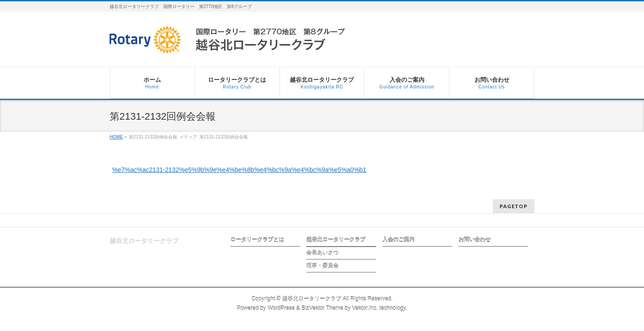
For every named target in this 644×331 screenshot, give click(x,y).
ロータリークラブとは (257, 240)
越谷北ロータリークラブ (336, 240)
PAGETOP (514, 206)
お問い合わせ (475, 240)
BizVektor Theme (322, 308)
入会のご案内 (398, 240)
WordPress (281, 308)
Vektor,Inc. (365, 308)
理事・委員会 (322, 266)
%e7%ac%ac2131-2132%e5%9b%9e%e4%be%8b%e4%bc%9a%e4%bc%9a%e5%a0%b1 (239, 170)
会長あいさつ (322, 253)
